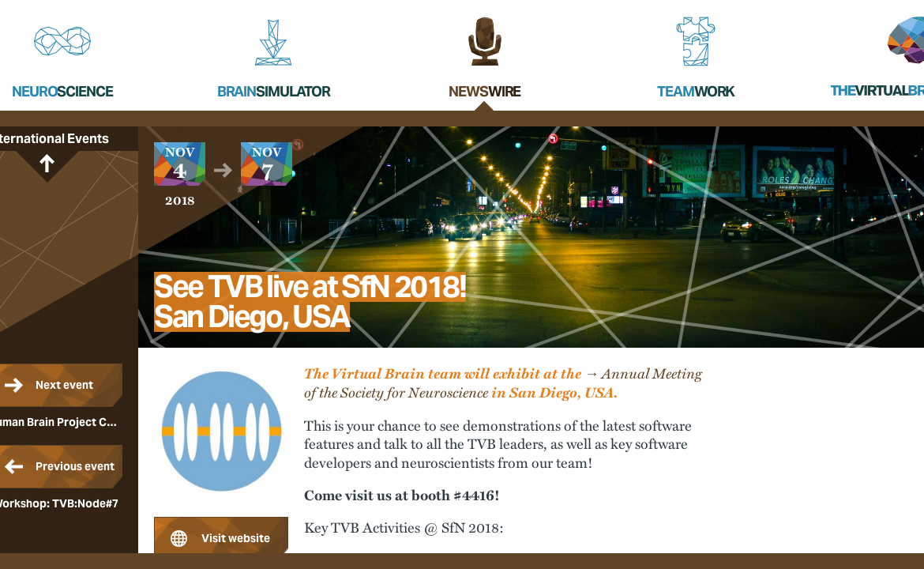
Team (696, 91)
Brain (274, 91)
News (485, 91)
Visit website (236, 538)
